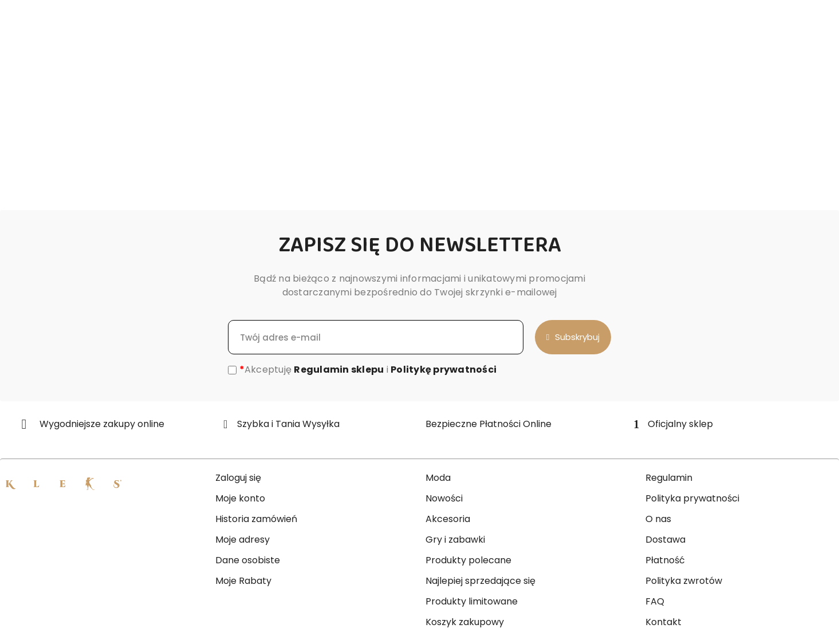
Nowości (444, 498)
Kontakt (663, 622)
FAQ (655, 601)
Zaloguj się (238, 478)
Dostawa (665, 540)
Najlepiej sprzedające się (480, 581)
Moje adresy (243, 540)
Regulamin (669, 478)
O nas (658, 519)
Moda (438, 478)
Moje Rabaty (243, 581)
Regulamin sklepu (339, 370)
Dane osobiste (248, 560)
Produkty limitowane (472, 601)
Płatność (665, 560)
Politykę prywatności (444, 370)
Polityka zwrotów (684, 581)
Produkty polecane (468, 560)
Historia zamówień (256, 519)
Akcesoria (448, 519)
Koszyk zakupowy (465, 622)
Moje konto (240, 498)
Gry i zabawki (455, 540)
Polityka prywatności (692, 498)
